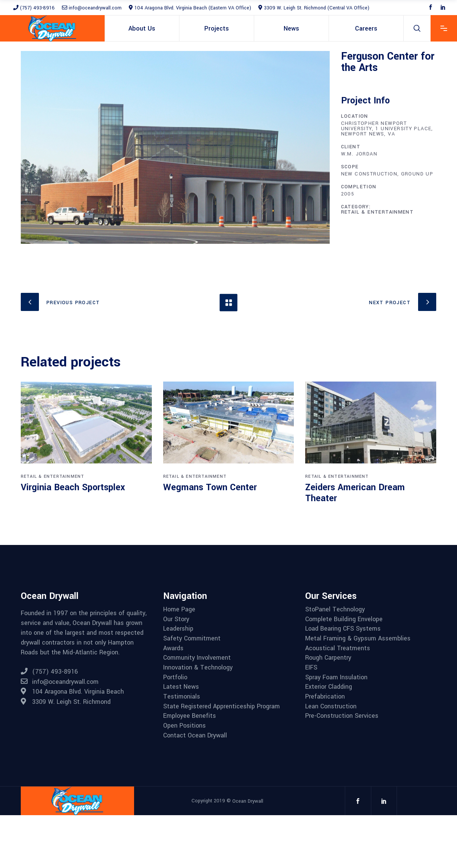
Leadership (178, 629)
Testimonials (182, 697)
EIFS (311, 668)
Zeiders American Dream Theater (355, 493)
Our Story (176, 619)
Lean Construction (331, 706)
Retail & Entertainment (377, 212)
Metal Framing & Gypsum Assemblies (358, 639)
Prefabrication (325, 697)
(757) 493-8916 (34, 8)
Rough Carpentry (328, 658)
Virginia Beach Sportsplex (73, 487)
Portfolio (175, 677)
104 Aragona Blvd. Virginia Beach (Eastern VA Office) (190, 8)
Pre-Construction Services (342, 716)
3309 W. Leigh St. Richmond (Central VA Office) (314, 8)
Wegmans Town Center (210, 487)
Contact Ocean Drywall (195, 736)
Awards (173, 648)
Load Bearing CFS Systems (343, 629)
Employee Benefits (190, 716)
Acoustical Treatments (338, 648)
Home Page (179, 609)
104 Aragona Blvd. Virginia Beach (72, 692)
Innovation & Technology (198, 668)
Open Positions (184, 726)
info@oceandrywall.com (92, 8)
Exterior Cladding (329, 687)
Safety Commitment (192, 639)
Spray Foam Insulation (336, 677)
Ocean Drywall (248, 801)
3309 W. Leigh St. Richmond (66, 702)
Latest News (181, 687)
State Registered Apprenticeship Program (222, 706)
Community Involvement (197, 658)
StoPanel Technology (335, 609)
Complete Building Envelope (344, 619)
